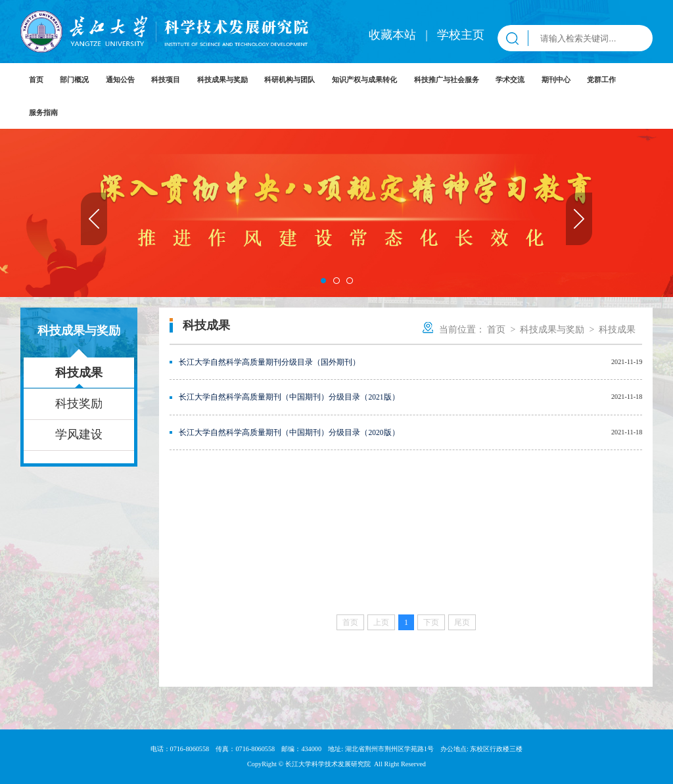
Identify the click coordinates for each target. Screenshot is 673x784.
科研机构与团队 (290, 80)
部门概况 (74, 80)
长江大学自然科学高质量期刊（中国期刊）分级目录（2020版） (289, 432)
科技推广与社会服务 (447, 80)
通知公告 (120, 80)
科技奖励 (79, 404)
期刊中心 (556, 80)
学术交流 (510, 80)
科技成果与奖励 (222, 80)
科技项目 (166, 80)
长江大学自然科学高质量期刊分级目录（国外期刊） (269, 362)
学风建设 (79, 434)
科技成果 (79, 373)
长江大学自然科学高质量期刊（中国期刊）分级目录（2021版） (289, 397)
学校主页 (461, 35)
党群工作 (601, 80)
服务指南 (43, 112)
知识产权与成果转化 (364, 80)
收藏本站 (394, 35)
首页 (36, 80)
